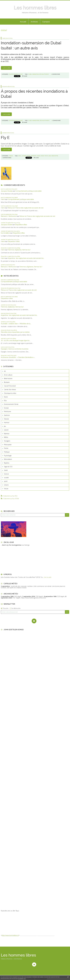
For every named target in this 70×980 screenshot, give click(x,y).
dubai (30, 74)
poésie (28, 156)
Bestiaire (7, 382)
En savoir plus (22, 978)
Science (6, 474)
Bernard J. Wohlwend (9, 216)
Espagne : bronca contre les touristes (15, 349)
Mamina (7, 434)
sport (6, 481)
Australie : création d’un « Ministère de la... (16, 324)
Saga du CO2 (8, 467)
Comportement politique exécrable (28, 191)
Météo (6, 437)
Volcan (6, 489)
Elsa (5, 400)
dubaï (30, 121)
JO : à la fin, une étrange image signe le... (16, 340)
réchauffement (44, 74)
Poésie (6, 448)
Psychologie (8, 456)
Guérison (7, 415)
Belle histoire (8, 378)
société (6, 478)
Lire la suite (6, 68)
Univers (6, 485)
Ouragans (7, 441)
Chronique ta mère (10, 393)
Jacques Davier (6, 225)
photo (46, 156)
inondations (36, 121)
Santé (6, 470)
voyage (24, 156)
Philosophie (8, 445)
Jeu (5, 426)
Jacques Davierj (7, 191)
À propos (46, 22)
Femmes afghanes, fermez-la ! (19, 250)
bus (50, 156)
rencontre (55, 156)
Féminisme (7, 411)
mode (42, 156)
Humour (7, 422)
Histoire (6, 419)
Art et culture (8, 375)
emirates (34, 156)
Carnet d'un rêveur (10, 389)
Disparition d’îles (21, 225)
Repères (7, 463)
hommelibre (5, 233)
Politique (7, 452)
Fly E (5, 138)
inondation (36, 74)
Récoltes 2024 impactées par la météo (15, 332)
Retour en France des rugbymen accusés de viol (26, 208)
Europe (6, 408)
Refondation (8, 459)
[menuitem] (23, 22)
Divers (6, 397)
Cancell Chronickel (10, 386)
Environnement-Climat (11, 404)
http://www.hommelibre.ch (10, 935)
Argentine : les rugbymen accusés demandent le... (26, 258)
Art (5, 371)
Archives (34, 22)
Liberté (6, 430)
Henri (3, 199)
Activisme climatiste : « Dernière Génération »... (18, 357)
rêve (20, 156)
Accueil (23, 22)
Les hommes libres (35, 8)
